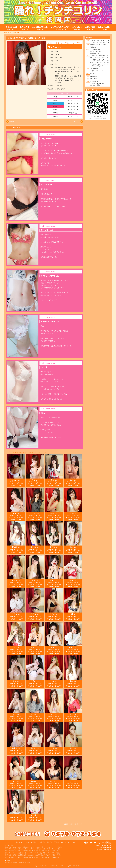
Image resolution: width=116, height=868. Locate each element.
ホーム (6, 33)
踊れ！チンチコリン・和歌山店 (50, 858)
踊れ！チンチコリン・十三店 (50, 851)
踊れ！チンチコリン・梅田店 (13, 851)
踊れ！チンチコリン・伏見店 (55, 856)
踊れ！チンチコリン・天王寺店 (52, 849)
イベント (27, 842)
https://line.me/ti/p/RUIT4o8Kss (97, 118)
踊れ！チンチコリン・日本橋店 (14, 849)
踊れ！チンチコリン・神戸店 (52, 854)
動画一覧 (49, 842)
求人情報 (56, 842)
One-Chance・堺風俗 (11, 862)
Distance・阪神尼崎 (25, 862)
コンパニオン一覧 (14, 33)
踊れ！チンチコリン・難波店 (32, 847)
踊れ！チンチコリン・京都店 (36, 856)
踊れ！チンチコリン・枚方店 (33, 852)
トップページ (9, 842)
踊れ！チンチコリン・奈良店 (32, 858)
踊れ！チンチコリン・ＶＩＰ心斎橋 (52, 847)
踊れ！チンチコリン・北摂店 (51, 852)
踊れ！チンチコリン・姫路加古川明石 (16, 856)
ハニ (22, 33)
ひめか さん (13, 121)
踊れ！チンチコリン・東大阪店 (14, 854)
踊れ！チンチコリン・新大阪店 (14, 852)
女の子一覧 (41, 842)
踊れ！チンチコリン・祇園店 (13, 858)
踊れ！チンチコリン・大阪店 (13, 847)
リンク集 (63, 842)
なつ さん (77, 121)
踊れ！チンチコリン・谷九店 (33, 849)
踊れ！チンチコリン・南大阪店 (33, 854)
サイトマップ (72, 842)
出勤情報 (34, 842)
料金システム (18, 842)
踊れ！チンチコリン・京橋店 (32, 851)
